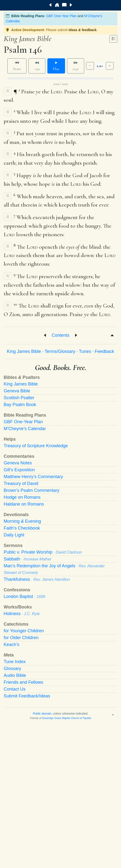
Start (17, 66)
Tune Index (15, 662)
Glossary (12, 669)
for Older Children (21, 638)
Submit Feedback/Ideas (27, 696)
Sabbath (28, 559)
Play (56, 66)
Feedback (104, 351)
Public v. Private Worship (43, 552)
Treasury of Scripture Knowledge (36, 446)
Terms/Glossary (60, 351)
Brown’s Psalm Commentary (32, 490)
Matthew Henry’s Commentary (33, 477)
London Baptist (24, 596)
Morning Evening (22, 521)
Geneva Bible (17, 391)
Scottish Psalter (19, 398)
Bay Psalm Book (20, 405)
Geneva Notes (18, 463)
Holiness (22, 614)
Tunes (85, 351)
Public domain (42, 714)
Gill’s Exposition (19, 470)
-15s (37, 66)
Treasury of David (21, 484)
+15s (75, 66)
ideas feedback (82, 30)
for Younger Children (24, 631)
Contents (60, 335)
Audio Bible (15, 675)
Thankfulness (37, 579)
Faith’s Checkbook (22, 528)
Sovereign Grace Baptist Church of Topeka (67, 718)
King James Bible (24, 351)
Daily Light (14, 535)
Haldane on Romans (24, 504)
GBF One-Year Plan (61, 16)
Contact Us (15, 689)
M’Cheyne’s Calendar (25, 429)
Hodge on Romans (22, 497)
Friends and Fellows (23, 682)
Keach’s (12, 645)
